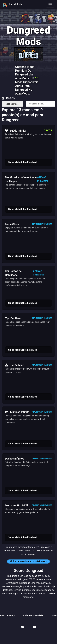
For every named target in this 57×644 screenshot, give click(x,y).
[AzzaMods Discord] (22, 627)
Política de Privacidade (33, 615)
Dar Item (13, 318)
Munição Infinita (17, 412)
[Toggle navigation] (50, 5)
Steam (8, 98)
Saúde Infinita (16, 131)
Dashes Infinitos (15, 459)
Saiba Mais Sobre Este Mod (23, 162)
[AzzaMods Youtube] (34, 627)
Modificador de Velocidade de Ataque (21, 179)
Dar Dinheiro (15, 365)
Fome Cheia (12, 224)
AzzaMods (13, 5)
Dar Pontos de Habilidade (13, 273)
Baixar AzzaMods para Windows (28, 561)
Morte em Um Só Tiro (18, 505)
